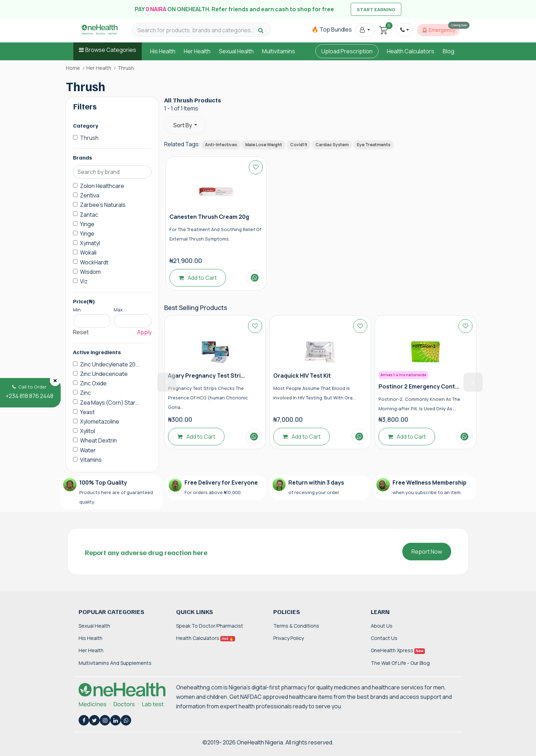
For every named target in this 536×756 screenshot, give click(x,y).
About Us (382, 626)
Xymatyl (90, 243)
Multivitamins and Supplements (115, 663)
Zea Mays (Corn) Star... (110, 403)
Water (88, 450)
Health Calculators (411, 51)
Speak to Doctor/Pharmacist (210, 626)
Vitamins (91, 460)
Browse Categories (111, 50)
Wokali (88, 252)
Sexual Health (236, 51)
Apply (144, 332)
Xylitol (88, 431)
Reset (81, 332)
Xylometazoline (100, 421)
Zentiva (90, 195)
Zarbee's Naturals (103, 205)
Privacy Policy (289, 638)
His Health (163, 51)
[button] (365, 30)
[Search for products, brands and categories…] (197, 30)
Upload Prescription (347, 51)
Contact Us (384, 638)
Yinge (87, 224)
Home (73, 68)
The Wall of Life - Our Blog (400, 663)
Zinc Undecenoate (104, 374)
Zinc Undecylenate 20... (110, 364)
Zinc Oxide (93, 383)
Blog (448, 51)
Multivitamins (279, 51)
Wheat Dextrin (98, 440)
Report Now (427, 552)
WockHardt (94, 262)
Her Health (197, 51)
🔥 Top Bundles (332, 29)
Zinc (85, 393)
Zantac (89, 215)
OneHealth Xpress (398, 650)
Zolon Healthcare (102, 186)
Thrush (89, 138)
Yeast (87, 412)
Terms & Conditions (296, 626)
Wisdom (90, 272)
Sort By (183, 125)
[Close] (55, 380)
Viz (84, 281)
